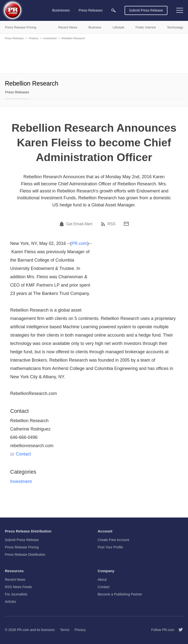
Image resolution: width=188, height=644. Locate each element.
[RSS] (104, 224)
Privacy (80, 630)
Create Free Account (113, 540)
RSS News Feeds (18, 587)
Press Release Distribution (25, 555)
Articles (11, 602)
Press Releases (14, 38)
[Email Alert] (62, 224)
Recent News (15, 580)
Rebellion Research (73, 38)
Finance (33, 38)
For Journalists (16, 594)
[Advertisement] (94, 56)
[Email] (126, 224)
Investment (50, 38)
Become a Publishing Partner (120, 594)
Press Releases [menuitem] (91, 10)
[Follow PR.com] (179, 630)
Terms (65, 630)
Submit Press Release (146, 10)
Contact (21, 454)
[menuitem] (114, 10)
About (102, 580)
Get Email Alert (79, 224)
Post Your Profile (110, 547)
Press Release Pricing (22, 547)
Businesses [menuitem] (61, 10)
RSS (112, 224)
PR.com (79, 243)
